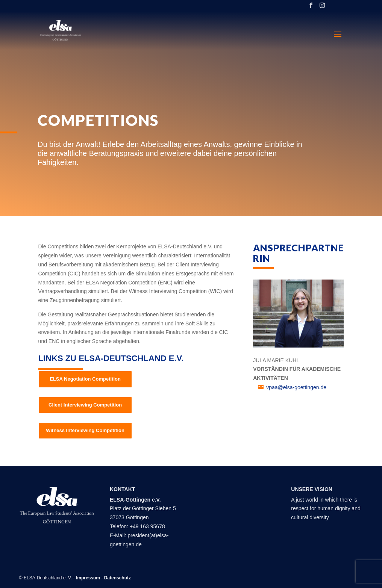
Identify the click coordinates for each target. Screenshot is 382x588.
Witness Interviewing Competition (85, 430)
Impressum (88, 578)
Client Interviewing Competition (85, 405)
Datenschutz (117, 578)
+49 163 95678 (147, 526)
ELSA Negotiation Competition (85, 379)
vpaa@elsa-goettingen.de (296, 387)
